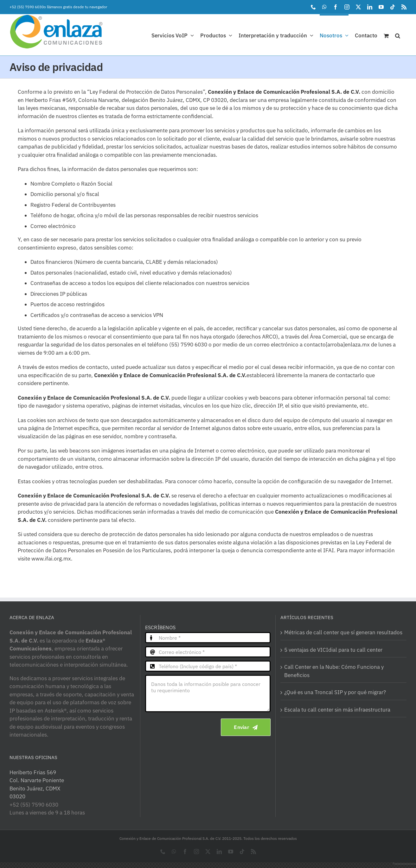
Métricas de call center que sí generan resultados (343, 632)
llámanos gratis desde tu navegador (77, 7)
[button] (398, 35)
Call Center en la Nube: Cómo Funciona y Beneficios (334, 671)
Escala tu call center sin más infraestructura (337, 710)
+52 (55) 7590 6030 (27, 7)
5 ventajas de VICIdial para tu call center (333, 650)
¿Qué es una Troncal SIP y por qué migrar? (335, 692)
